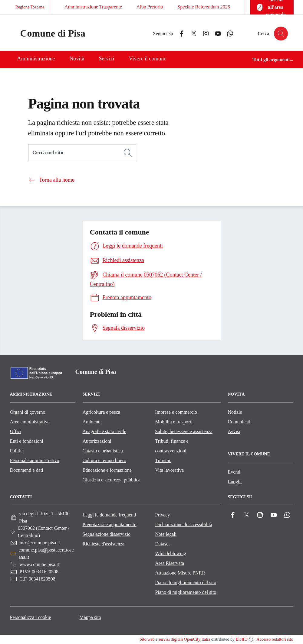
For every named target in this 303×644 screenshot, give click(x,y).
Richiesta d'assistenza (104, 544)
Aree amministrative (30, 422)
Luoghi (235, 482)
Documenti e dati (27, 470)
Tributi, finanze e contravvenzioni (172, 446)
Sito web (147, 639)
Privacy (163, 515)
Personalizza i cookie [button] (31, 617)
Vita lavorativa (170, 470)
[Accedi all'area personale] (272, 7)
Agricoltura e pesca (101, 412)
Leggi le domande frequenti (109, 515)
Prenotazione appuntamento (110, 524)
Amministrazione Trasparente (93, 7)
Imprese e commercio (176, 412)
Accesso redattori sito (275, 639)
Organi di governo (28, 412)
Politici (17, 451)
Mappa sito (90, 617)
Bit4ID (241, 639)
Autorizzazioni (97, 441)
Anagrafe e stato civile (104, 431)
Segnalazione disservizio (107, 534)
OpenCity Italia (197, 639)
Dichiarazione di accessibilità (184, 524)
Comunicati (239, 422)
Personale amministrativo (35, 460)
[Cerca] (128, 153)
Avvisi (234, 431)
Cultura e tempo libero (104, 460)
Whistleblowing (171, 553)
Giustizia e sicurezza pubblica (112, 480)
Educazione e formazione (107, 470)
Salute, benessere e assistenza (184, 431)
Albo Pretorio (150, 7)
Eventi (234, 472)
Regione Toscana (30, 7)
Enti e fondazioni (27, 441)
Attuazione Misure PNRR (180, 573)
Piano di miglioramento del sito (186, 583)
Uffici (16, 431)
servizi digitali (171, 639)
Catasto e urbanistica (103, 451)
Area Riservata (170, 563)
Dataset (163, 544)
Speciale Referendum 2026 (204, 7)
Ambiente (92, 422)
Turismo (163, 460)
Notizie (235, 412)
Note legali (166, 534)
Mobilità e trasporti (174, 422)
